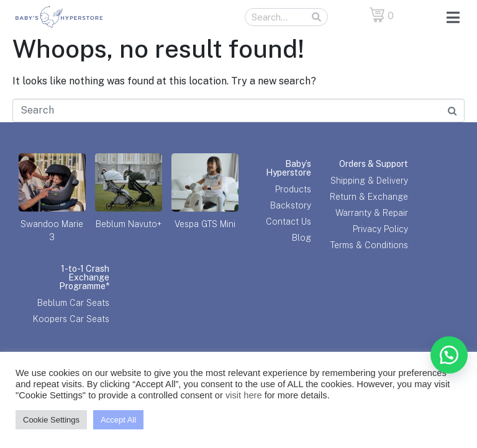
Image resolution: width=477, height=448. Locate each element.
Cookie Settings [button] (51, 420)
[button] (449, 355)
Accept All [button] (118, 420)
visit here (244, 395)
